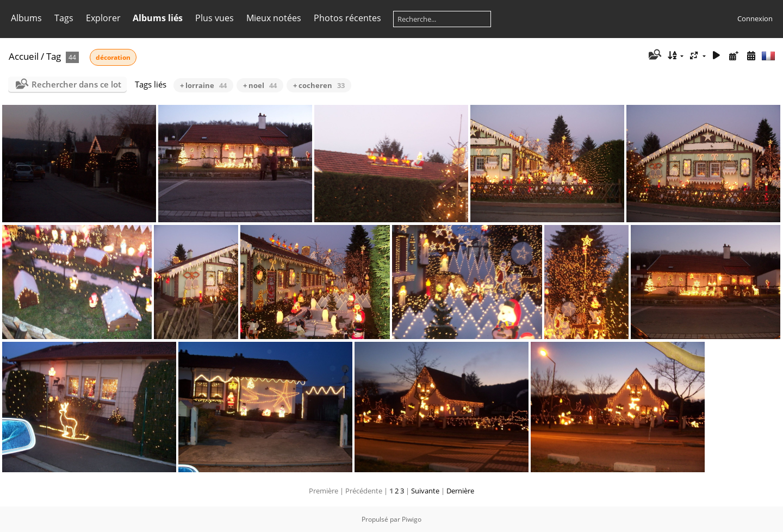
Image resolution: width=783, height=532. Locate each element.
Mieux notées (274, 18)
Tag (54, 56)
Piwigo (412, 519)
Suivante (425, 491)
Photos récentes (347, 18)
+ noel (260, 85)
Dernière (460, 491)
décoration (113, 57)
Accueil (24, 56)
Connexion (755, 18)
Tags (64, 18)
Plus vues (215, 18)
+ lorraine (203, 85)
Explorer (103, 18)
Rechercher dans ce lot (76, 84)
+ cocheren (319, 85)
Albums (26, 18)
